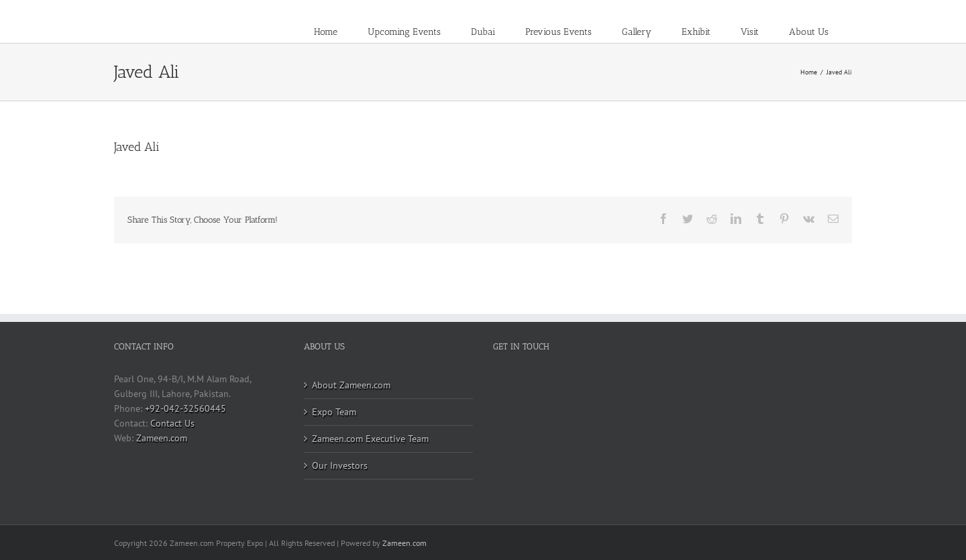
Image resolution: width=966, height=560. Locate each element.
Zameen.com (162, 438)
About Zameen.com (351, 385)
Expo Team (334, 412)
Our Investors (340, 465)
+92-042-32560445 (185, 408)
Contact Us (172, 423)
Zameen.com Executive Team (370, 439)
